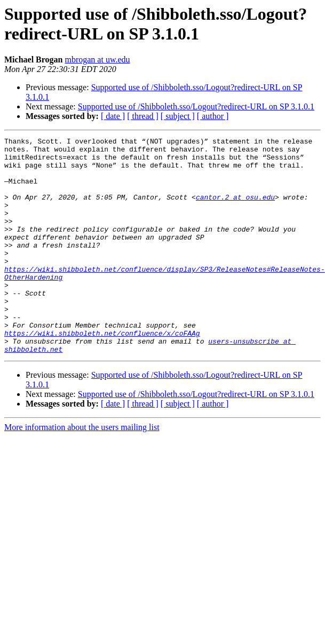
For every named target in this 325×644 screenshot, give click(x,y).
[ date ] (113, 116)
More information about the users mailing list (82, 470)
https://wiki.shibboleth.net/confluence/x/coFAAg (102, 373)
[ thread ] (143, 116)
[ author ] (213, 116)
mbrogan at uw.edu (97, 59)
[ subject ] (178, 116)
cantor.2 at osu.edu (235, 210)
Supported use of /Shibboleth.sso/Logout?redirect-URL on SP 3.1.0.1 (196, 106)
